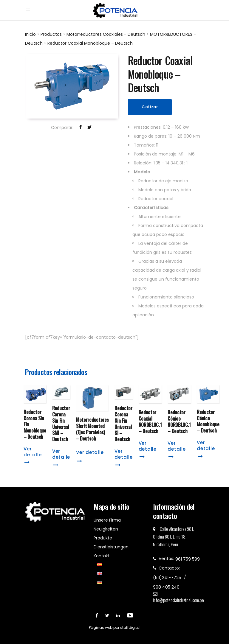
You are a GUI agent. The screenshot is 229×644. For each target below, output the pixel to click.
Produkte (103, 538)
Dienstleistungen (111, 547)
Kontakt (102, 556)
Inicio (30, 34)
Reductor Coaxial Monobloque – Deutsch (90, 43)
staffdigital (130, 627)
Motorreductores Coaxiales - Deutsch (106, 34)
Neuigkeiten (106, 529)
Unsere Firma (107, 520)
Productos (51, 34)
